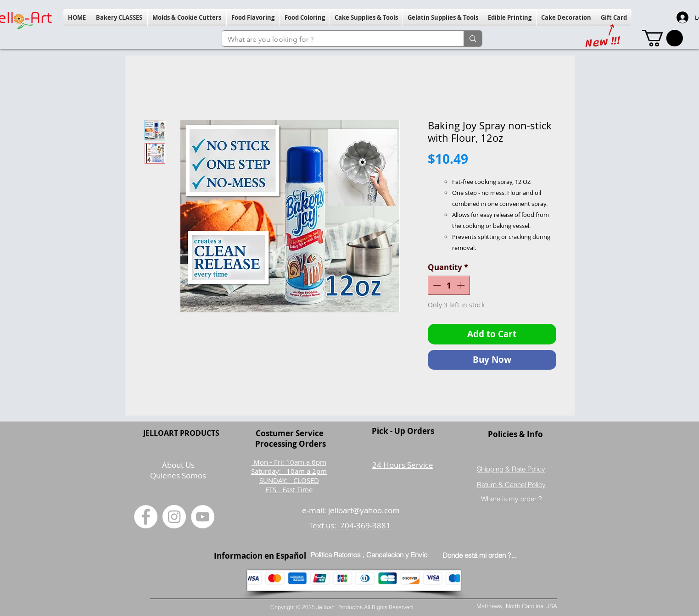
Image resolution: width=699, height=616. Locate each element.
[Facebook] (146, 517)
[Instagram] (174, 517)
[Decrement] (436, 285)
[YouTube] (203, 517)
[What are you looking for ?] (336, 39)
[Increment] (462, 285)
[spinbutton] (449, 285)
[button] (119, 17)
